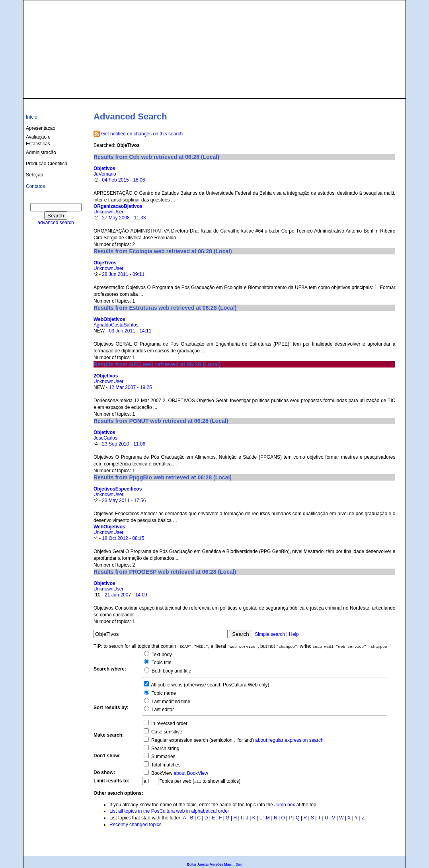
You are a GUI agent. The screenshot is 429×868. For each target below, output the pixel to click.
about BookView (191, 773)
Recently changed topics (136, 825)
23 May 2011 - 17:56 (124, 500)
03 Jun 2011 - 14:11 (130, 331)
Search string (165, 749)
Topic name (163, 693)
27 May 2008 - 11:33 (124, 218)
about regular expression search (289, 740)
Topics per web (176, 781)
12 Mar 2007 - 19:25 (131, 387)
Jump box (285, 805)
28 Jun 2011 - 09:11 (123, 274)
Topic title (161, 663)
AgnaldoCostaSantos (116, 325)
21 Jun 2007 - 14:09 (126, 595)
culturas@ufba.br (380, 88)
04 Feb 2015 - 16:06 (123, 180)
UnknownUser (108, 212)
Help (294, 634)
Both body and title (171, 671)
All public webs (166, 685)
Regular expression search (179, 740)
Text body (161, 655)
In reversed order (169, 723)
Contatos (35, 186)
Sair (239, 864)
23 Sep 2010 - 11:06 (124, 444)
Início (32, 117)
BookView (161, 773)
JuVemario (105, 174)
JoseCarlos (105, 438)
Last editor (162, 710)
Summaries (163, 757)
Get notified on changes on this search (142, 134)
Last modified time (171, 702)
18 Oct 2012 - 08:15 (123, 538)
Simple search (270, 634)
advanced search (56, 223)
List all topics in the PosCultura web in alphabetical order (169, 811)
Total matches (165, 765)
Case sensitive (166, 732)
